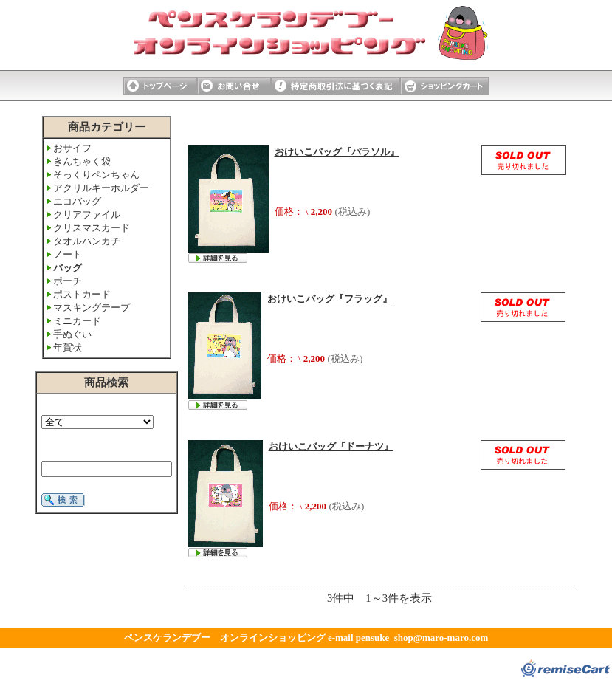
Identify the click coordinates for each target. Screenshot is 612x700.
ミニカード (77, 321)
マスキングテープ (92, 308)
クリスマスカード (92, 228)
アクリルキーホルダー (101, 188)
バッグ (68, 268)
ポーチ (68, 281)
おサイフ (72, 148)
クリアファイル (87, 215)
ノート (68, 254)
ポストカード (82, 294)
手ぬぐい (72, 334)
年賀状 (68, 347)
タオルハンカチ (87, 241)
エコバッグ (77, 201)
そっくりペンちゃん (96, 175)
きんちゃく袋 (82, 161)
